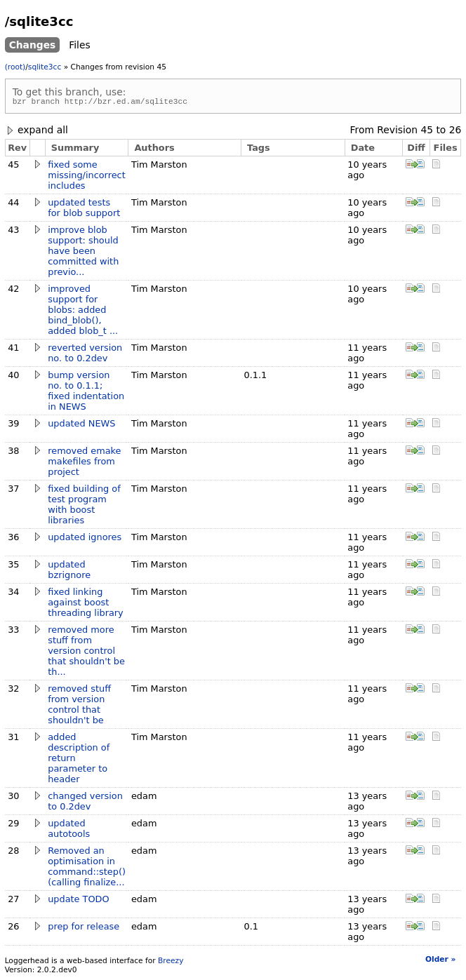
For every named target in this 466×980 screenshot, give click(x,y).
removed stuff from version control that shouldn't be (79, 706)
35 (13, 566)
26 (455, 132)
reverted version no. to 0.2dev (85, 355)
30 (13, 798)
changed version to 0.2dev (85, 803)
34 (13, 594)
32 (13, 691)
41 (13, 350)
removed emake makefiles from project (84, 463)
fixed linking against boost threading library (86, 604)
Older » (440, 961)
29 (13, 825)
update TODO (78, 901)
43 (13, 232)
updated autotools (69, 831)
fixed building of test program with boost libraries (84, 506)
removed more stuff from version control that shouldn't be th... (86, 653)
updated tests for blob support (84, 210)
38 (13, 453)
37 (13, 491)
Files (79, 45)
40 (13, 377)
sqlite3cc (45, 67)
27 (13, 901)
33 (13, 632)
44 (13, 204)
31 (13, 739)
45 (427, 132)
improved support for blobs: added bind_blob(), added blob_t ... (83, 312)
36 (13, 539)
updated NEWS (81, 425)
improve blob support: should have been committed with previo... (83, 253)
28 (13, 853)
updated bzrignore (69, 572)
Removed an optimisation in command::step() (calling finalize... (87, 868)
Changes (33, 45)
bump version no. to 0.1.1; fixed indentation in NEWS (86, 393)
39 (13, 425)
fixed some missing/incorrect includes (86, 177)
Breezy (171, 963)
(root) (15, 67)
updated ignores (85, 539)
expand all (36, 132)
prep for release (84, 928)
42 (13, 291)
